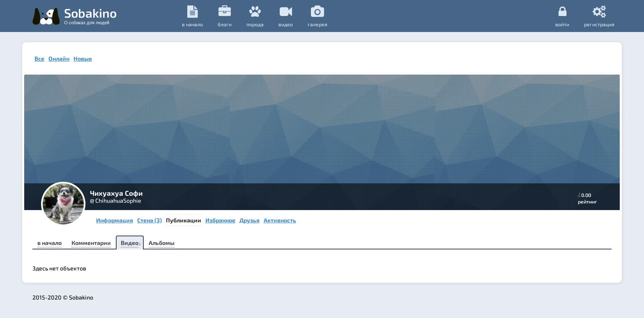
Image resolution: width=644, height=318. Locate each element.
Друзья (250, 220)
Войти (562, 16)
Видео (130, 243)
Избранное (220, 220)
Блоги (225, 16)
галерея (317, 16)
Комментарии (91, 243)
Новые (83, 58)
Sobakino (90, 15)
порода (255, 16)
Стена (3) (149, 220)
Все (39, 58)
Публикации (184, 220)
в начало (192, 16)
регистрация (599, 16)
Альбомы (162, 243)
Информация (115, 220)
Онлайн (59, 58)
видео (286, 16)
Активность (280, 220)
